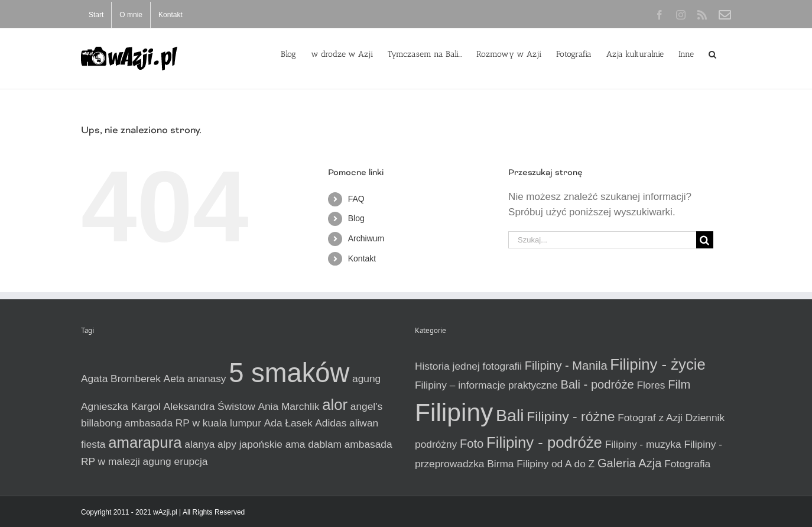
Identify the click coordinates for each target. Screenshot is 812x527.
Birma (500, 464)
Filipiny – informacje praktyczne (486, 385)
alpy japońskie (250, 444)
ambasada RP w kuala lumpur (193, 423)
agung (366, 379)
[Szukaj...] (602, 240)
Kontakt (362, 258)
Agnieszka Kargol (121, 406)
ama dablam (314, 444)
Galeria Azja (630, 463)
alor (335, 405)
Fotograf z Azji (650, 418)
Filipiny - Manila (566, 366)
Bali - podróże (597, 384)
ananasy (207, 379)
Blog (356, 218)
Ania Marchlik (288, 406)
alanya (199, 444)
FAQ (356, 199)
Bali (510, 415)
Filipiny (454, 412)
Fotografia (687, 464)
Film (679, 384)
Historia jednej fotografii (468, 366)
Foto (472, 444)
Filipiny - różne (571, 416)
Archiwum (366, 238)
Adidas (331, 423)
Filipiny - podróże (544, 442)
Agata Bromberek (121, 379)
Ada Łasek (288, 423)
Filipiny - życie (657, 364)
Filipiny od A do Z (556, 464)
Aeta (174, 379)
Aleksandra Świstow (210, 406)
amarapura (145, 442)
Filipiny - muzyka (643, 444)
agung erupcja (176, 461)
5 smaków (289, 373)
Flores (651, 385)
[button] (712, 53)
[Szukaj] (705, 240)
